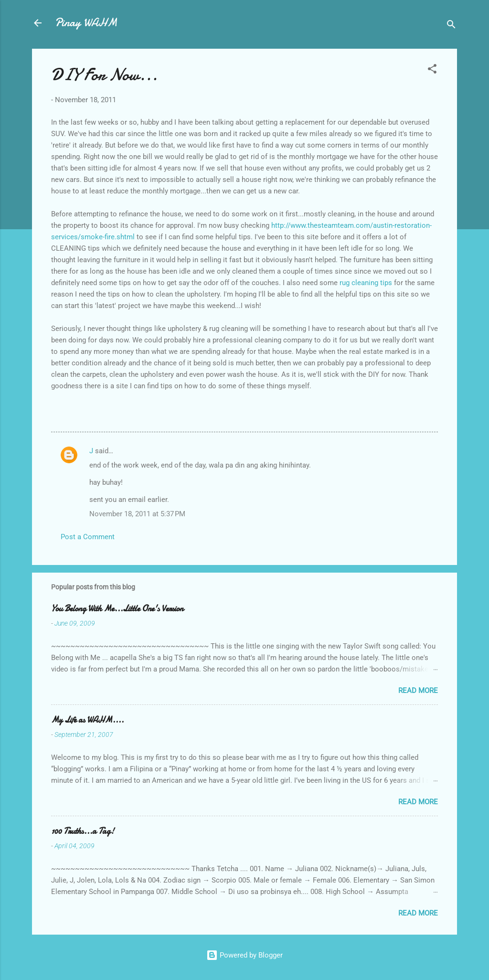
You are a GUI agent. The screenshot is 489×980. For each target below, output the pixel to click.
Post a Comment (88, 537)
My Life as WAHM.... (87, 720)
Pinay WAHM (86, 23)
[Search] (451, 26)
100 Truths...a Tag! (83, 831)
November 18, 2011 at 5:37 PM (137, 514)
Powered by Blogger (244, 955)
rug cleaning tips (367, 283)
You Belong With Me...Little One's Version (117, 609)
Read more (418, 691)
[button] (432, 70)
